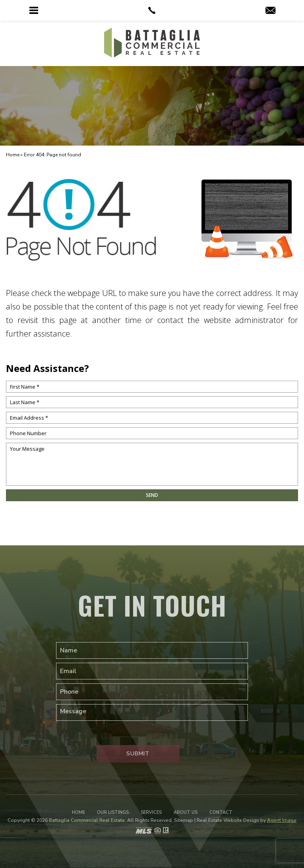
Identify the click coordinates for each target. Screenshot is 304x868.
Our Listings (113, 813)
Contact (221, 813)
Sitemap (184, 820)
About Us (186, 813)
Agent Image (282, 820)
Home (78, 813)
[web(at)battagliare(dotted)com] (270, 11)
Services (151, 813)
